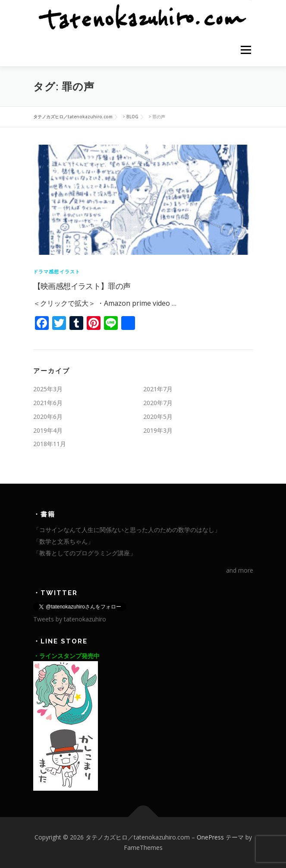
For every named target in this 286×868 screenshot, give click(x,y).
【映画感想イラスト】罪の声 (82, 286)
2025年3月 (48, 389)
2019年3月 (158, 430)
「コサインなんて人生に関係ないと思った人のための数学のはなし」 (127, 530)
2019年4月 (48, 430)
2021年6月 (48, 403)
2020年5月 (158, 417)
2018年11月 (50, 444)
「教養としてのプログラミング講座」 (85, 553)
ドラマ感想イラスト (57, 271)
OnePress (210, 837)
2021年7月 (158, 389)
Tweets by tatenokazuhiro (70, 619)
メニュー (246, 50)
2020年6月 (48, 417)
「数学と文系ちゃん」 (63, 541)
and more (240, 570)
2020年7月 (158, 403)
